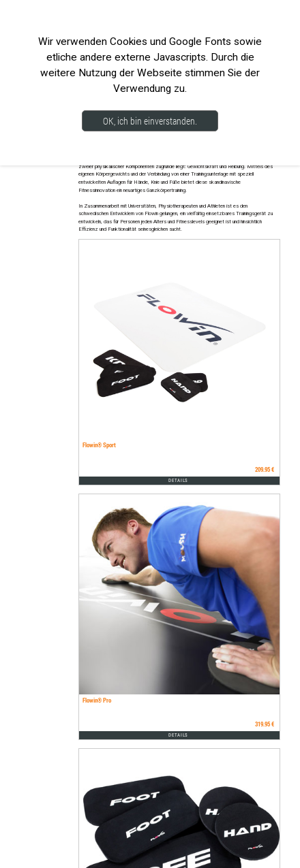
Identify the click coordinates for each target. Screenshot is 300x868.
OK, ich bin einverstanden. (150, 121)
